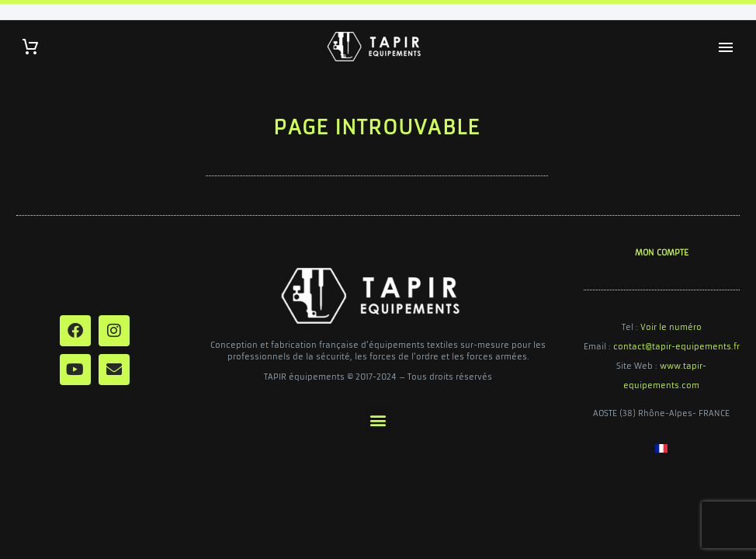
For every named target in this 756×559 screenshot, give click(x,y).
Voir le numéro (671, 327)
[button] (378, 420)
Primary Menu (726, 47)
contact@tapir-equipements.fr (676, 347)
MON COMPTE (662, 253)
